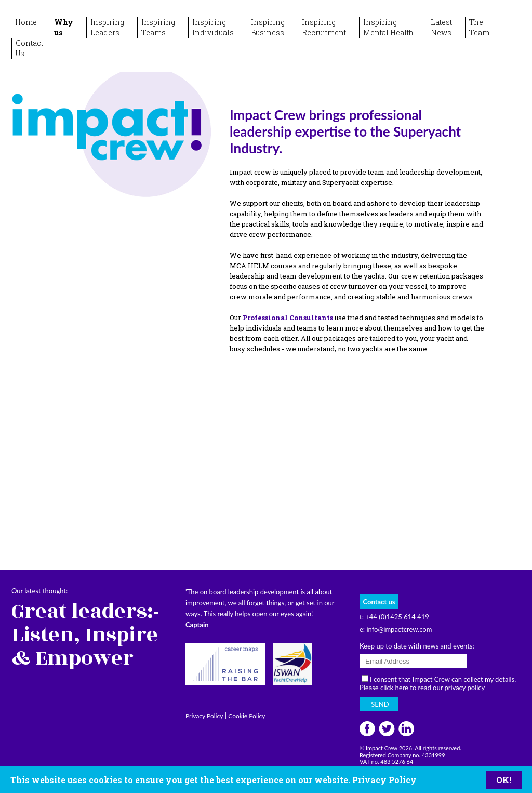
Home (26, 22)
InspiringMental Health (388, 27)
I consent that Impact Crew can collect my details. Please (438, 683)
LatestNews (441, 27)
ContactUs (29, 48)
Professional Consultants (288, 318)
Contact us (379, 602)
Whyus (64, 27)
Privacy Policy (384, 780)
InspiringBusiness (268, 27)
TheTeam (479, 27)
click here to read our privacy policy (433, 688)
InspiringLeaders (107, 27)
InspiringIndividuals (213, 27)
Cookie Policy (247, 716)
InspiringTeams (158, 27)
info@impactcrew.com (399, 629)
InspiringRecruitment (324, 27)
